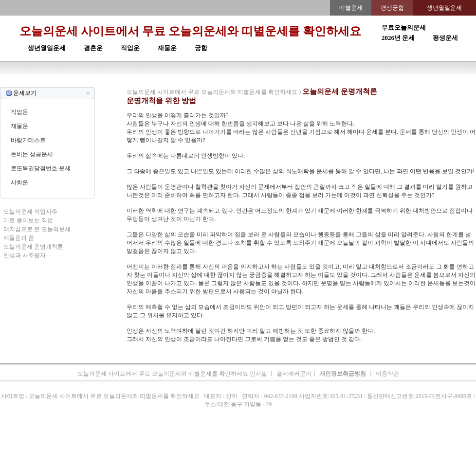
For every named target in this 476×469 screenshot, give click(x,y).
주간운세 (305, 83)
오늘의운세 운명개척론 (33, 247)
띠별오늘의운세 (146, 83)
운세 (175, 83)
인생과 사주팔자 (25, 255)
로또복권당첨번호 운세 (41, 168)
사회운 (19, 182)
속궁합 (341, 83)
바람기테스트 (28, 140)
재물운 (167, 48)
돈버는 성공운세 (32, 154)
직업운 (130, 48)
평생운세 (445, 38)
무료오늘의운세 (404, 27)
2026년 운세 (398, 38)
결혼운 (93, 48)
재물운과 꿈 (19, 238)
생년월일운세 (47, 48)
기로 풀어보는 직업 (28, 220)
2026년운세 (197, 83)
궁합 (201, 48)
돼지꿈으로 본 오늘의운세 (37, 229)
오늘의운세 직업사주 (30, 212)
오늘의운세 (110, 83)
